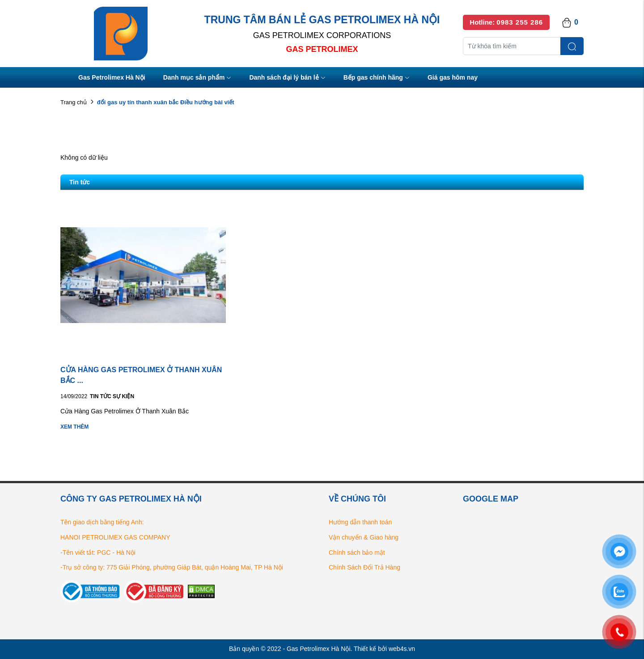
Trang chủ (74, 102)
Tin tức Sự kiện (112, 396)
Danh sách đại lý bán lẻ (287, 78)
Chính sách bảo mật (357, 553)
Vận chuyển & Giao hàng (364, 537)
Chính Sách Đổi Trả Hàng (364, 567)
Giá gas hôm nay (453, 77)
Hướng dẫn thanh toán (360, 522)
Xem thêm (74, 427)
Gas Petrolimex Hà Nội (112, 77)
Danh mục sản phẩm (197, 78)
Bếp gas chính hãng (377, 78)
